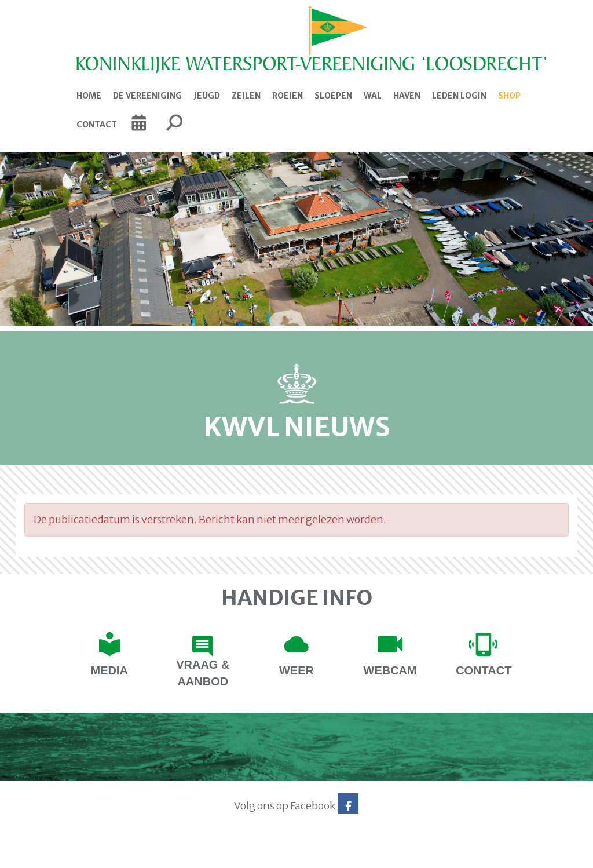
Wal (373, 96)
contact (484, 670)
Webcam (390, 670)
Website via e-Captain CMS (52, 855)
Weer (296, 670)
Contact (97, 125)
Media (109, 670)
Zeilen (246, 96)
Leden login (459, 96)
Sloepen (333, 96)
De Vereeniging (147, 96)
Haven (407, 96)
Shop (509, 96)
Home (89, 96)
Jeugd (207, 96)
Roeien (288, 96)
